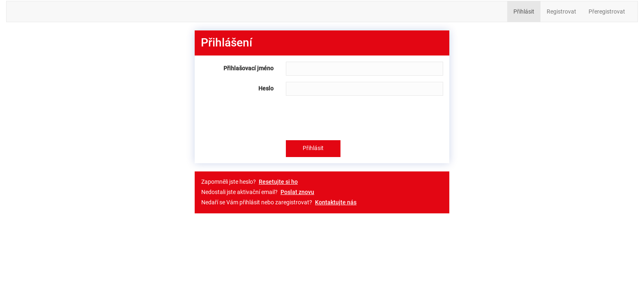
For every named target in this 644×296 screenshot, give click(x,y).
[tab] (322, 43)
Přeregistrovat (607, 12)
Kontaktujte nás (336, 202)
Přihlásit (524, 12)
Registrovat (561, 12)
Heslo (266, 88)
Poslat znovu (297, 192)
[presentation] (348, 118)
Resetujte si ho (278, 182)
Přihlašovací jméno (248, 68)
